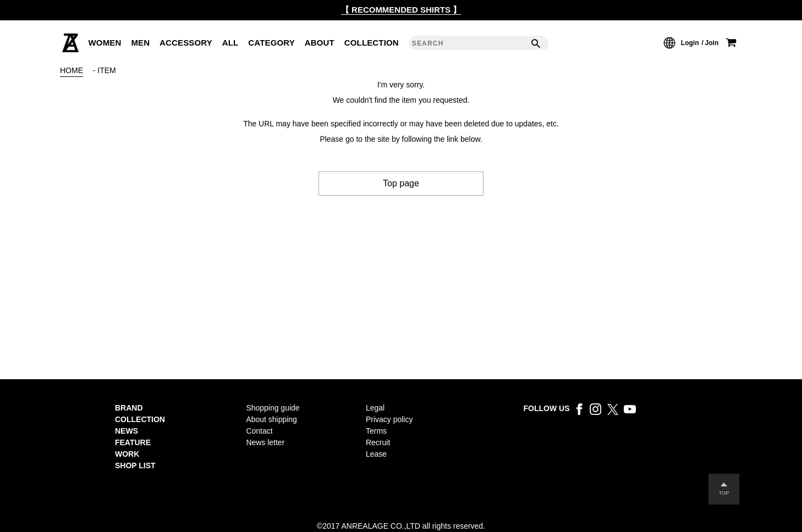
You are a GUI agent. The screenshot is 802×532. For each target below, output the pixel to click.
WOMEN (105, 43)
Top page (401, 183)
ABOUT (320, 43)
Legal (375, 408)
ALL (230, 43)
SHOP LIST (135, 465)
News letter (265, 442)
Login (690, 43)
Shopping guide (273, 408)
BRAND (129, 408)
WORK (127, 454)
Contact (259, 431)
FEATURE (133, 442)
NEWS (127, 431)
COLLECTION (372, 43)
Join (712, 43)
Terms (376, 431)
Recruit (378, 442)
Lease (376, 454)
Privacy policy (389, 419)
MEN (140, 43)
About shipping (271, 419)
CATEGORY (271, 43)
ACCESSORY (186, 43)
